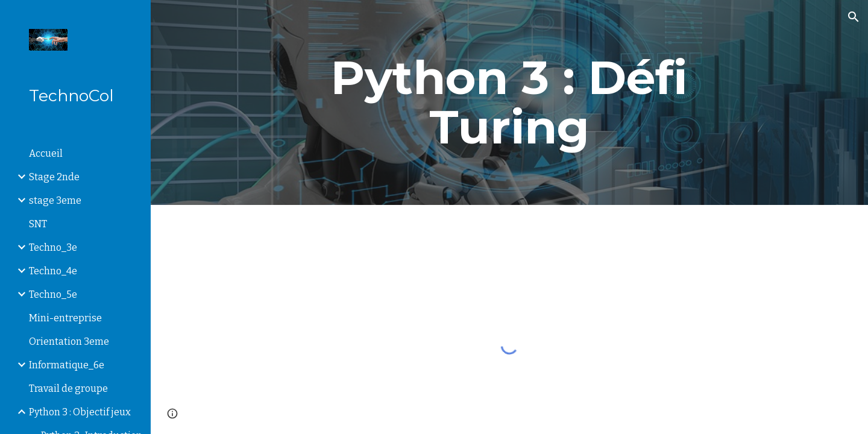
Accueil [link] (46, 153)
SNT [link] (38, 224)
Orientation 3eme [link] (69, 341)
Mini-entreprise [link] (65, 318)
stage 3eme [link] (55, 200)
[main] (509, 102)
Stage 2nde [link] (54, 177)
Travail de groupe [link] (68, 388)
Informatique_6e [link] (67, 365)
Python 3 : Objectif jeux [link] (80, 412)
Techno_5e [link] (53, 294)
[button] (854, 17)
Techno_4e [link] (53, 271)
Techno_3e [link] (53, 247)
